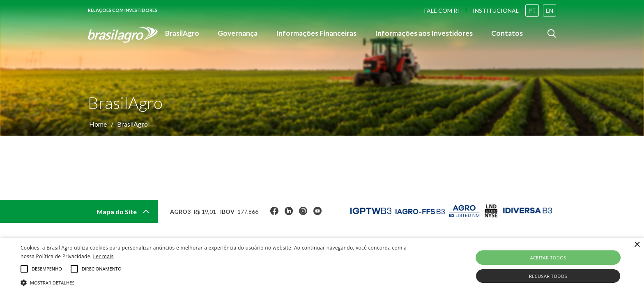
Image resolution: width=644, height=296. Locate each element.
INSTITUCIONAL (496, 10)
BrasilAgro (182, 34)
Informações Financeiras (316, 34)
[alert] (322, 267)
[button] (216, 282)
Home (98, 124)
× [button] (637, 245)
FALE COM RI (442, 10)
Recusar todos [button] (548, 276)
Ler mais (103, 256)
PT (532, 10)
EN (550, 10)
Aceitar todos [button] (548, 258)
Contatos (507, 34)
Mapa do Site (123, 212)
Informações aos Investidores (424, 34)
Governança (238, 34)
